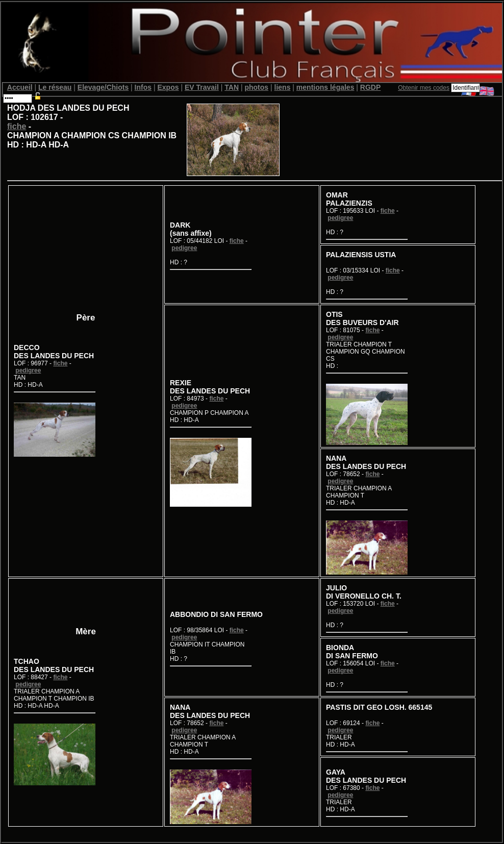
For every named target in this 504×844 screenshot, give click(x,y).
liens (283, 87)
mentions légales (325, 87)
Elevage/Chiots (103, 87)
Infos (143, 87)
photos (256, 87)
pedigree (28, 370)
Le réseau (55, 87)
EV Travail (202, 87)
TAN (232, 87)
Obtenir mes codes (424, 88)
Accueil (20, 87)
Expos (168, 87)
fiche (17, 126)
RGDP (370, 87)
